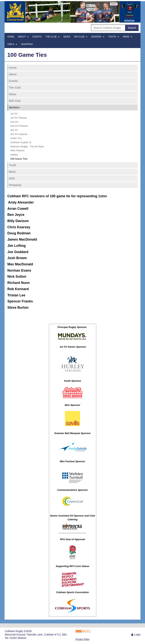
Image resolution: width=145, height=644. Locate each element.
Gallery (14, 155)
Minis (128, 37)
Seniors (98, 37)
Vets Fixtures (17, 150)
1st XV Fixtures (19, 118)
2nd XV (14, 122)
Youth (114, 37)
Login (137, 635)
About (23, 37)
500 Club (81, 37)
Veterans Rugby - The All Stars (27, 146)
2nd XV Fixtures (19, 126)
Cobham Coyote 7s (21, 142)
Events (37, 37)
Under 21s (16, 138)
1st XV (14, 114)
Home (11, 37)
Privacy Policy (83, 639)
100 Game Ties (19, 159)
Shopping (27, 44)
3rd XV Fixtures (19, 134)
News (67, 37)
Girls (12, 44)
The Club (52, 37)
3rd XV (14, 130)
